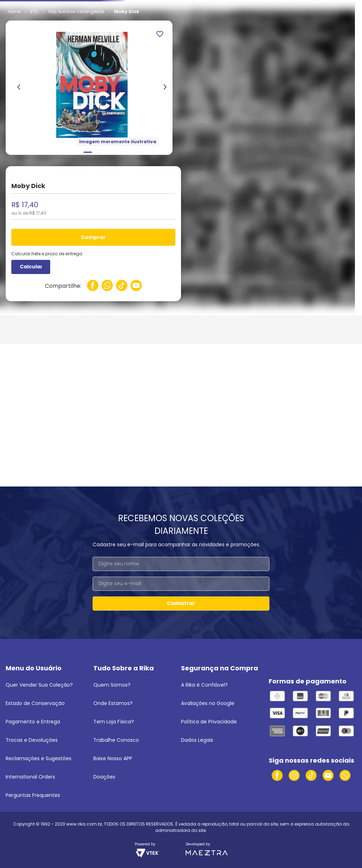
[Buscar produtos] (245, 23)
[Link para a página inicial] (14, 66)
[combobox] (181, 23)
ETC (34, 66)
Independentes (65, 66)
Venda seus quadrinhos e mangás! (47, 6)
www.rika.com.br (84, 824)
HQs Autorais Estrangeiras (119, 66)
